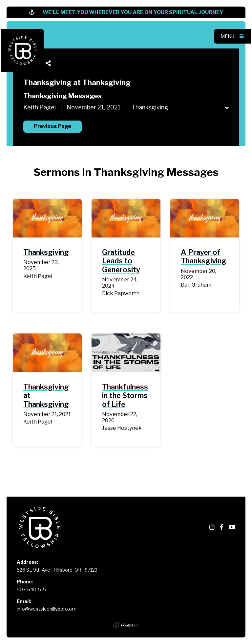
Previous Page (52, 126)
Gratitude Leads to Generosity (121, 261)
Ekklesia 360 (126, 625)
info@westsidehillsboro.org (47, 609)
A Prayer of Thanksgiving (204, 256)
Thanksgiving (46, 252)
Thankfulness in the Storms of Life (125, 396)
